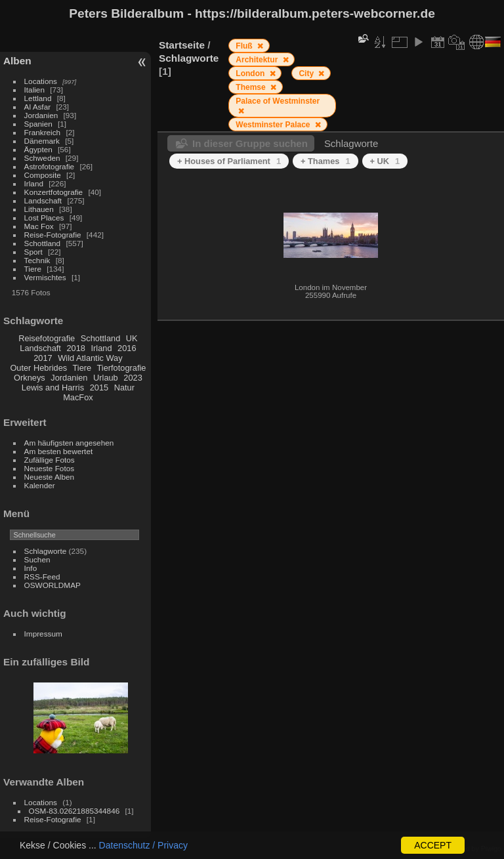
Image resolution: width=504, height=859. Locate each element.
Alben (17, 61)
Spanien (38, 124)
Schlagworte (46, 551)
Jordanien (41, 115)
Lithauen (39, 209)
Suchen (37, 559)
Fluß (245, 46)
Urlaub (106, 378)
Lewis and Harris (53, 388)
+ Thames (325, 161)
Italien (34, 90)
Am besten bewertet (59, 451)
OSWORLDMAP (52, 585)
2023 (133, 378)
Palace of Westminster (278, 101)
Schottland (43, 243)
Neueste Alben (50, 477)
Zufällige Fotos (50, 460)
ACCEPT (433, 845)
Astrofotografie (50, 166)
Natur (124, 388)
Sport (33, 252)
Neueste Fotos (50, 468)
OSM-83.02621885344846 (74, 811)
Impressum (43, 634)
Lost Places (44, 218)
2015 (99, 388)
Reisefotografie (47, 338)
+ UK (385, 161)
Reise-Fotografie (53, 235)
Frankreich (43, 132)
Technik (37, 260)
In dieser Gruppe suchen (250, 143)
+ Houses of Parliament (229, 161)
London (251, 73)
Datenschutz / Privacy (143, 845)
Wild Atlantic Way (90, 358)
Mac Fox (39, 226)
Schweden (42, 158)
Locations (41, 81)
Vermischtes (45, 277)
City (307, 73)
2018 (75, 348)
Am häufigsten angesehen (69, 443)
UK (132, 338)
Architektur (258, 60)
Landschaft (43, 200)
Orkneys (30, 378)
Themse (252, 87)
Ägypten (38, 149)
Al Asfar (38, 107)
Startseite (182, 45)
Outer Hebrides (38, 368)
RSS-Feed (42, 576)
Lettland (38, 98)
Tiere (33, 269)
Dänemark (42, 141)
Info (31, 568)
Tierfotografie (122, 368)
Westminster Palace (274, 125)
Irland (34, 183)
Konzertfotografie (54, 192)
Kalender (40, 485)
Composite (43, 175)
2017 (43, 358)
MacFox (78, 397)
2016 (127, 348)
